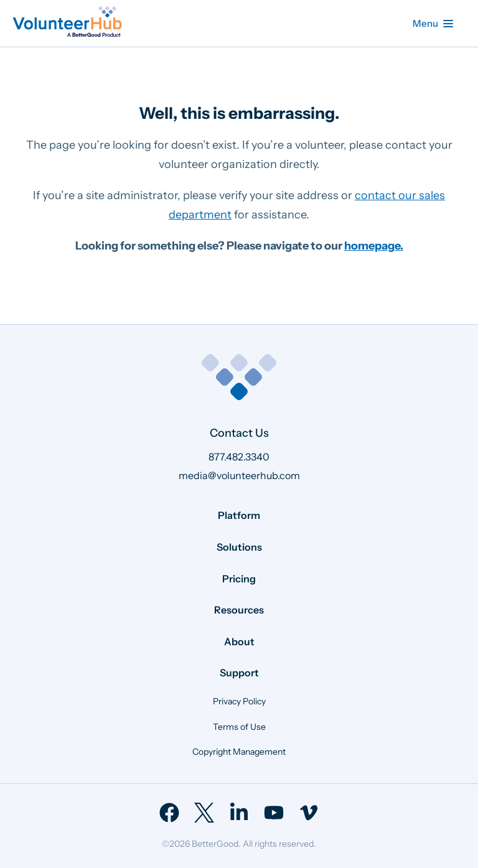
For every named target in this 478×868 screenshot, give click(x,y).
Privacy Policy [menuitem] (239, 701)
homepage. (374, 246)
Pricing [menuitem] (239, 579)
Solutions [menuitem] (239, 547)
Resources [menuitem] (239, 610)
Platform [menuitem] (239, 515)
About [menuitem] (239, 642)
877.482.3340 (239, 457)
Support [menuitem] (239, 673)
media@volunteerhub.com (239, 475)
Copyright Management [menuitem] (239, 752)
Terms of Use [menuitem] (239, 727)
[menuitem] (169, 813)
